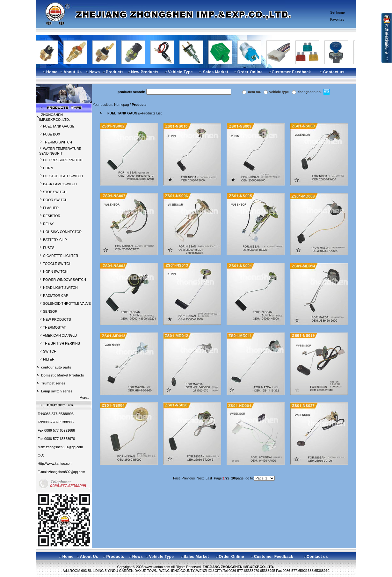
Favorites (337, 19)
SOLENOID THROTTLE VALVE (67, 303)
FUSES (49, 248)
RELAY (48, 224)
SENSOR (50, 311)
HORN (48, 168)
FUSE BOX (52, 134)
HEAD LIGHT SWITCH (60, 288)
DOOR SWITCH (55, 200)
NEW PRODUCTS (57, 319)
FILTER (49, 359)
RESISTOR (52, 216)
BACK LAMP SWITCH (60, 184)
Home (52, 72)
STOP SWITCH (55, 192)
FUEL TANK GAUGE (59, 126)
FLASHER (51, 208)
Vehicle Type (180, 72)
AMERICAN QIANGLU (60, 335)
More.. (85, 398)
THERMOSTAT (54, 327)
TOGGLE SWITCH (57, 264)
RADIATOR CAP (56, 296)
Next (200, 478)
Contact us (334, 72)
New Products (145, 72)
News (94, 72)
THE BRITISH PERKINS (62, 343)
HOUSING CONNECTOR (62, 232)
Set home (338, 12)
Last (209, 478)
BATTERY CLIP (55, 240)
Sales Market (216, 72)
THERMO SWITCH (58, 142)
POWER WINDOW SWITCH (65, 280)
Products (115, 72)
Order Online (250, 72)
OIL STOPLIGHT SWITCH (63, 176)
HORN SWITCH (55, 272)
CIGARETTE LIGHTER (61, 256)
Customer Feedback (291, 72)
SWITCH (50, 351)
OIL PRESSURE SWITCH (63, 160)
